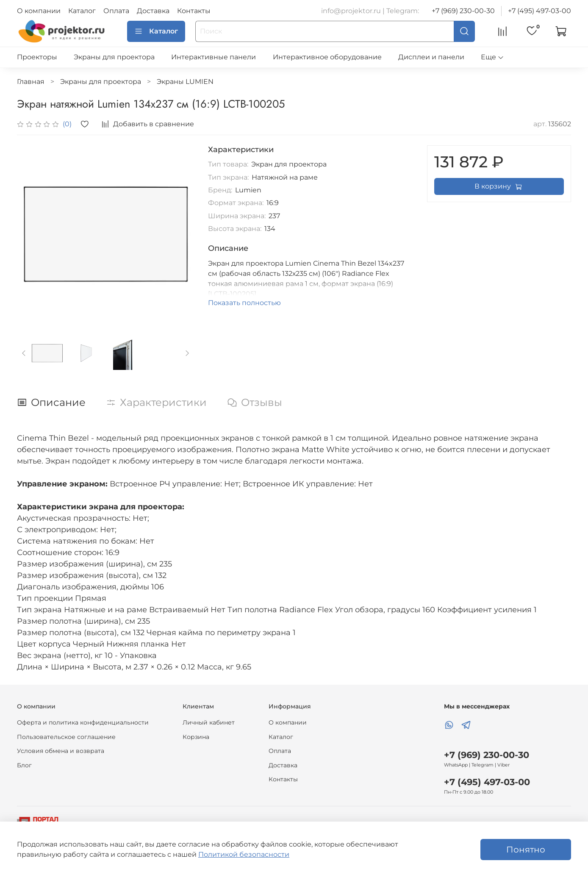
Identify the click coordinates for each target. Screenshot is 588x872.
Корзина (196, 737)
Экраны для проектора (114, 57)
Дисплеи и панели (431, 57)
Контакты (194, 11)
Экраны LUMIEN (185, 82)
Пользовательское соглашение (66, 737)
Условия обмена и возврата (61, 751)
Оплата (116, 11)
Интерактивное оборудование (327, 57)
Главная (31, 82)
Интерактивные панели (214, 57)
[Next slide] (187, 353)
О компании (39, 11)
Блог (24, 765)
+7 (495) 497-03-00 (539, 11)
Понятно (526, 850)
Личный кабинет (209, 722)
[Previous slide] (24, 353)
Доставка (153, 11)
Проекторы (37, 57)
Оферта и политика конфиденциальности (83, 722)
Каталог (82, 11)
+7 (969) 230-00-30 (463, 11)
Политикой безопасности (244, 854)
